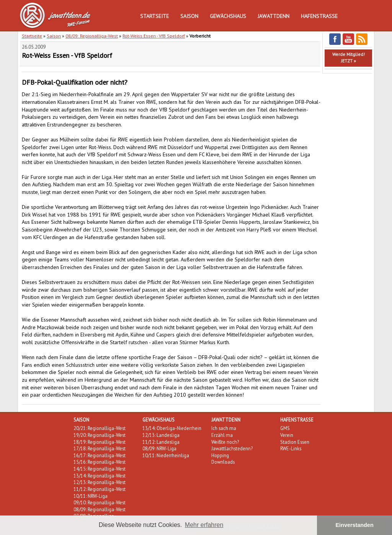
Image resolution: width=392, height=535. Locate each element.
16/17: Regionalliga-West (100, 455)
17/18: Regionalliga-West (100, 448)
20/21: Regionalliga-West (100, 428)
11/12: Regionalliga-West (100, 489)
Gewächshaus (228, 16)
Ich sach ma (224, 428)
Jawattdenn (274, 16)
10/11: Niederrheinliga (166, 455)
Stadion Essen (295, 442)
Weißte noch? (225, 442)
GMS (285, 428)
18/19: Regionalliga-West (100, 442)
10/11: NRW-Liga (91, 496)
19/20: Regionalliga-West (100, 435)
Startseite (154, 16)
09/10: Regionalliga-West (100, 502)
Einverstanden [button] (355, 525)
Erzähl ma (222, 435)
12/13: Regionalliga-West (100, 482)
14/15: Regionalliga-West (100, 469)
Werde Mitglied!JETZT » (349, 57)
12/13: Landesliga (161, 435)
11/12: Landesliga (161, 442)
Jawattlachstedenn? (232, 448)
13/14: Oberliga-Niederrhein (172, 428)
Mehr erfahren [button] (204, 525)
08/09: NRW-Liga (159, 448)
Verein (287, 435)
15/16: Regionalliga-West (100, 462)
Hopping (220, 455)
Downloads (223, 462)
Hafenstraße (319, 16)
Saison (189, 16)
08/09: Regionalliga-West (92, 36)
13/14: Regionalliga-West (100, 476)
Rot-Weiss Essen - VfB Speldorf (154, 36)
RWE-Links (291, 448)
